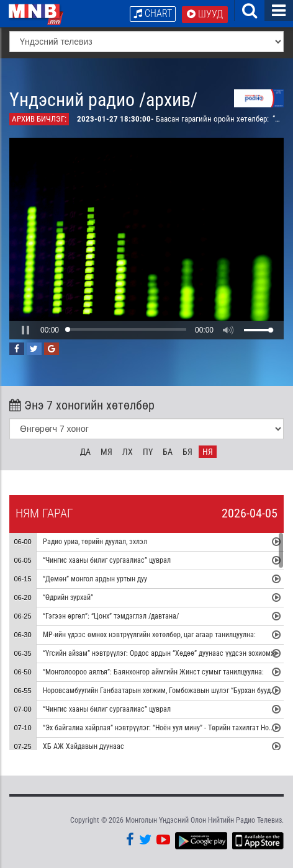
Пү (148, 452)
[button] (25, 330)
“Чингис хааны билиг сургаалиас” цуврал (107, 560)
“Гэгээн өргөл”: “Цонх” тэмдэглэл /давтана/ (111, 616)
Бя (187, 452)
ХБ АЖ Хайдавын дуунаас (83, 746)
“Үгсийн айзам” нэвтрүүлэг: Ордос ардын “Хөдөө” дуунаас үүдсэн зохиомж (160, 653)
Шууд (205, 14)
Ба (168, 452)
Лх (128, 452)
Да (85, 452)
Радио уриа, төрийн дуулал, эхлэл (95, 542)
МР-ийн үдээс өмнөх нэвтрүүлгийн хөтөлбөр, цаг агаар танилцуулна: (149, 635)
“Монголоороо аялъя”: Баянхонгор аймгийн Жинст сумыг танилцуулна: (153, 672)
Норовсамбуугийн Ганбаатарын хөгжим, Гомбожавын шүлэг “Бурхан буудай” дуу (168, 691)
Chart (153, 13)
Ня (208, 452)
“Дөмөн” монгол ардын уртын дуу (95, 579)
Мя (106, 452)
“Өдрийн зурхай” (68, 597)
